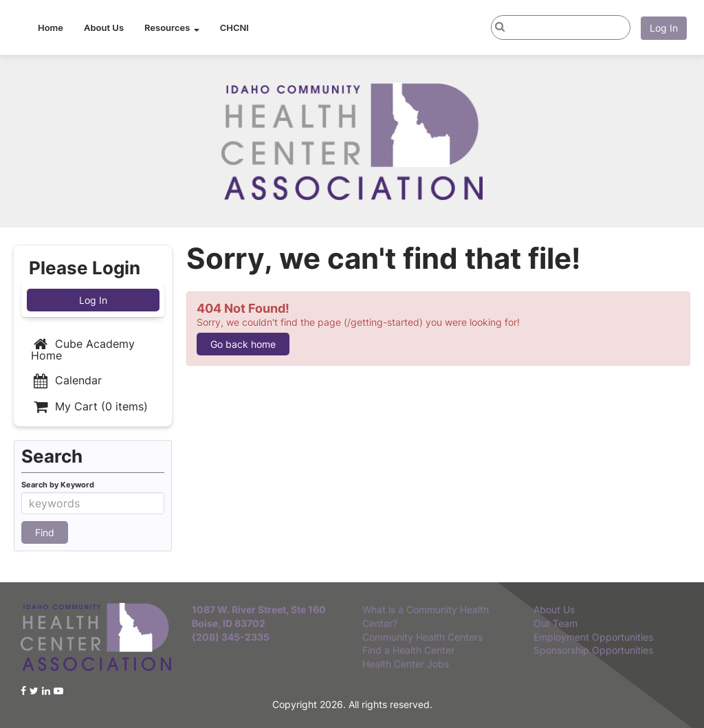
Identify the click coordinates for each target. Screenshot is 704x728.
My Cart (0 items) (89, 406)
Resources (172, 27)
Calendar (66, 380)
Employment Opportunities (593, 637)
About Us (104, 27)
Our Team (555, 623)
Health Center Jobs (406, 664)
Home (51, 27)
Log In (664, 28)
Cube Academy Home (83, 350)
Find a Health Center (408, 650)
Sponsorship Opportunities (593, 650)
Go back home (243, 344)
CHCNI (234, 27)
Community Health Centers (422, 637)
